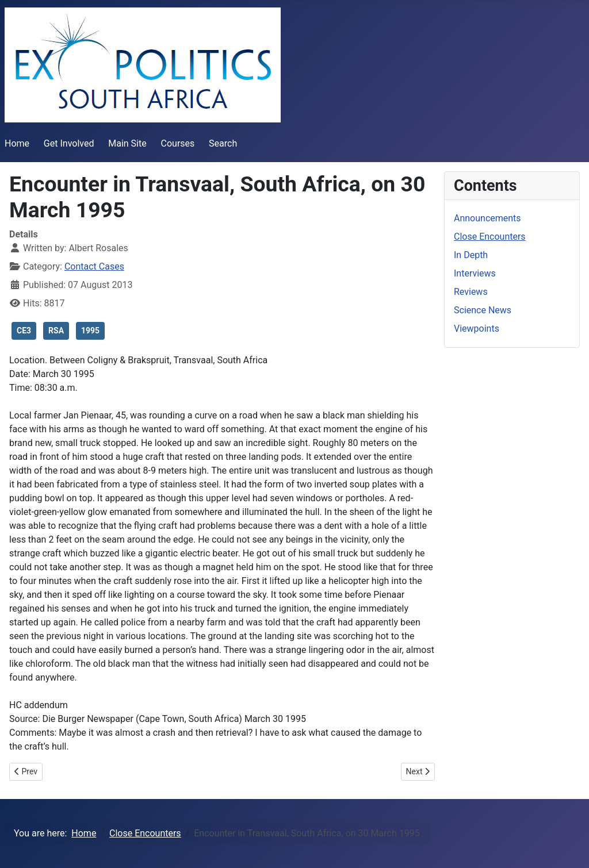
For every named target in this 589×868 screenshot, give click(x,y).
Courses (178, 143)
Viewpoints (477, 329)
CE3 (24, 331)
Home (17, 143)
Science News (483, 310)
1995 (90, 331)
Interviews (475, 273)
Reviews (471, 292)
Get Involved (69, 143)
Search (223, 143)
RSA (56, 331)
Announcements (487, 218)
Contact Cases (94, 266)
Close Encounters (490, 237)
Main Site (127, 143)
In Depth (471, 255)
